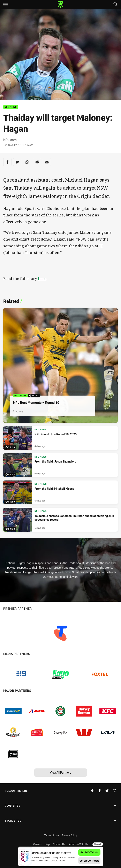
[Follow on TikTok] (92, 791)
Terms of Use (51, 835)
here (42, 278)
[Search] (115, 4)
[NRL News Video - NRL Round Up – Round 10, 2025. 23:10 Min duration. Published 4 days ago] (60, 438)
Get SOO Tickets (89, 852)
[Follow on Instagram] (114, 791)
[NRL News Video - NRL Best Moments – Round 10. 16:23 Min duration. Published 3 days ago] (60, 365)
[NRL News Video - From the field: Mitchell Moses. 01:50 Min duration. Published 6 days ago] (60, 492)
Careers (37, 844)
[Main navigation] (6, 5)
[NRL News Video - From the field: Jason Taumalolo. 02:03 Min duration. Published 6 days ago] (60, 465)
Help (47, 844)
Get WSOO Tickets (89, 861)
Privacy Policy (70, 835)
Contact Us (59, 844)
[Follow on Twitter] (107, 791)
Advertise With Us (78, 844)
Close (98, 844)
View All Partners (60, 772)
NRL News (11, 107)
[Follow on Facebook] (100, 791)
